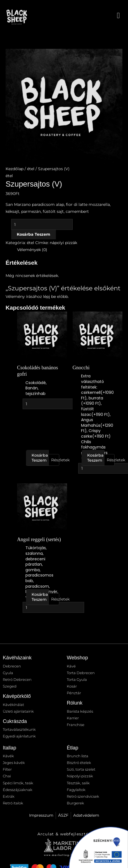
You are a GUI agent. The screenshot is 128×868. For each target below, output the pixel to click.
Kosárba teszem (34, 234)
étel (31, 169)
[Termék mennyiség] (42, 224)
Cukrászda (15, 721)
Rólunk (75, 703)
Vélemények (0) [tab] (32, 250)
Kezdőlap (15, 169)
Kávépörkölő (17, 696)
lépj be (49, 296)
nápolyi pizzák (63, 243)
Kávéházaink (17, 658)
